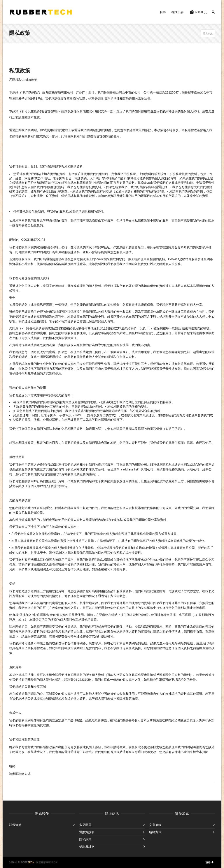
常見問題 (85, 825)
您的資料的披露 (20, 500)
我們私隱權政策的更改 (24, 739)
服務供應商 (17, 457)
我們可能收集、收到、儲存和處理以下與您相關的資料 (46, 166)
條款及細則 (87, 847)
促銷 (12, 583)
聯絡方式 (155, 832)
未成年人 (15, 713)
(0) (199, 12)
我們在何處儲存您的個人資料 (29, 278)
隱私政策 (85, 839)
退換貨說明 (87, 832)
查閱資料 (15, 667)
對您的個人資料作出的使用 (28, 388)
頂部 (209, 862)
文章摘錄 (155, 825)
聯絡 (12, 766)
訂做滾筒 (15, 825)
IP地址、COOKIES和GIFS (27, 240)
